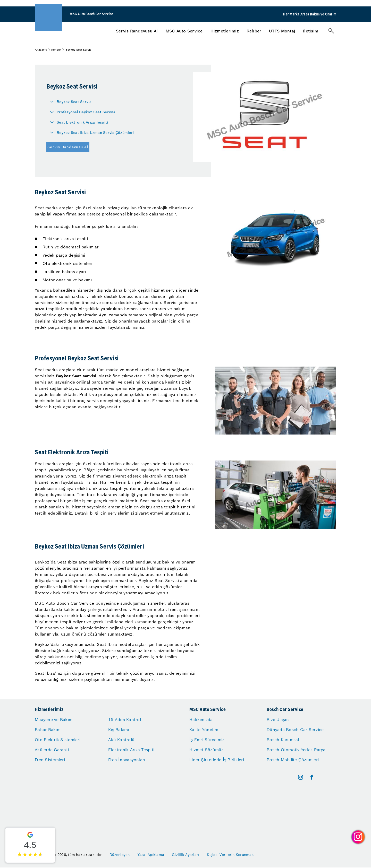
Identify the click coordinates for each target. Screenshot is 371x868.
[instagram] (301, 777)
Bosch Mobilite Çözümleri (293, 760)
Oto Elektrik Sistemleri (58, 740)
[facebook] (312, 777)
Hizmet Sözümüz (206, 750)
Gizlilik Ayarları (185, 855)
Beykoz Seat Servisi (75, 102)
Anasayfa (41, 50)
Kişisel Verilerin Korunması (231, 855)
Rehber (254, 31)
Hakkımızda (201, 719)
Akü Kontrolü (121, 740)
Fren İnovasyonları (127, 760)
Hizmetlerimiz (225, 31)
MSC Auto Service (184, 31)
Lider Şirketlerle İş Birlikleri (217, 760)
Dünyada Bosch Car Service (295, 730)
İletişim (311, 31)
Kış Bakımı (119, 730)
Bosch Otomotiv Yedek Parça (296, 750)
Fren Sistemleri (50, 760)
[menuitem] (137, 31)
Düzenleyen (120, 855)
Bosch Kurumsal (283, 740)
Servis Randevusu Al (137, 31)
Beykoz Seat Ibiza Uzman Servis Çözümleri (95, 133)
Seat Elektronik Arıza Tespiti (82, 122)
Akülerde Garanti (52, 750)
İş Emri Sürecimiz (207, 740)
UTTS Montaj (282, 31)
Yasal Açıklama (151, 855)
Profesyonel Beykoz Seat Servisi (86, 112)
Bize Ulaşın (278, 719)
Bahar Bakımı (48, 730)
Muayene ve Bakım (54, 719)
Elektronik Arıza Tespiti (131, 750)
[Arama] (331, 31)
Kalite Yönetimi (204, 730)
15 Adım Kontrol (125, 719)
